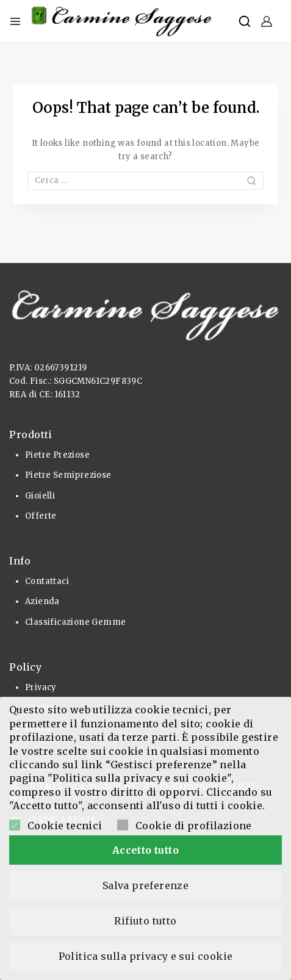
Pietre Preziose (57, 455)
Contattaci (47, 581)
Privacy (41, 687)
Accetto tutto (145, 850)
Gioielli (40, 496)
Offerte (41, 516)
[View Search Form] (245, 21)
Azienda (42, 601)
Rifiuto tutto (145, 921)
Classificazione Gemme (75, 622)
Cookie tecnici (65, 826)
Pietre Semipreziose (68, 475)
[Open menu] (15, 21)
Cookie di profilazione (194, 826)
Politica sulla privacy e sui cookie (146, 956)
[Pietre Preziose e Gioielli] (122, 21)
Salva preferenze (145, 885)
